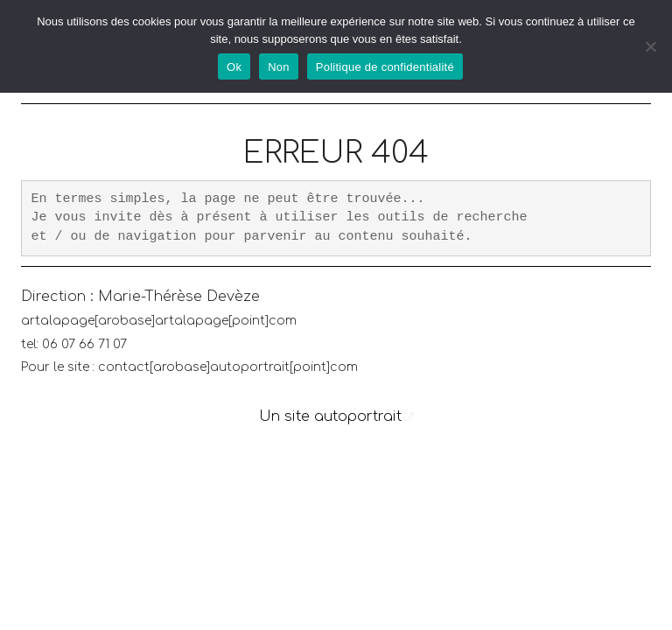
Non (279, 67)
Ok (234, 67)
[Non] (650, 46)
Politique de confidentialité (385, 67)
